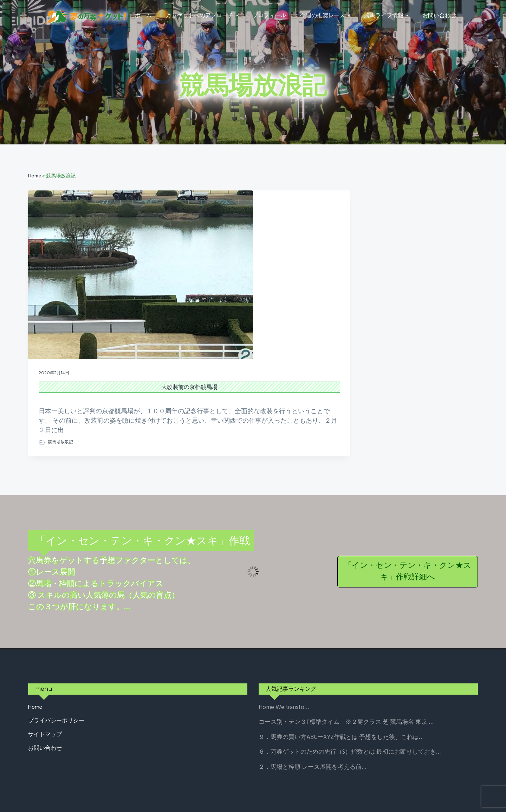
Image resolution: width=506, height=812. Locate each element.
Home (35, 674)
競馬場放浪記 (60, 408)
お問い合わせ (45, 715)
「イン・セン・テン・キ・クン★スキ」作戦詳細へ (408, 538)
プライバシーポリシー (56, 687)
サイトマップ (45, 701)
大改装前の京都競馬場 (99, 325)
